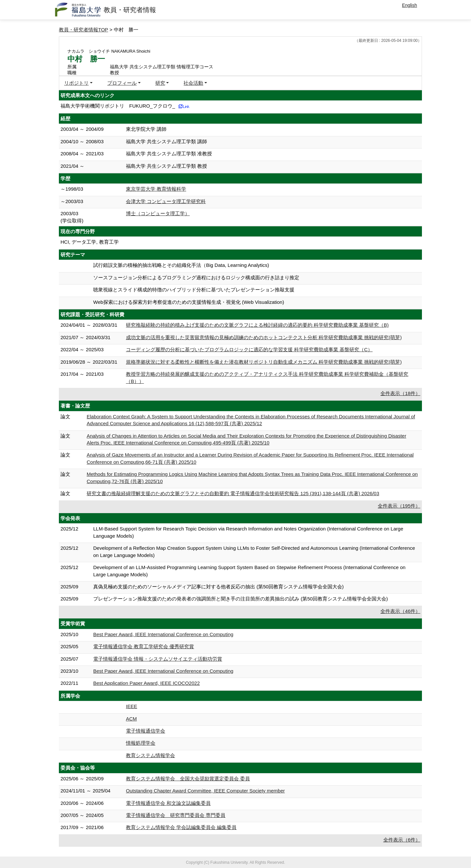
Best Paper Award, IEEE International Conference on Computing (163, 634)
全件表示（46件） (400, 611)
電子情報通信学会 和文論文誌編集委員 (168, 803)
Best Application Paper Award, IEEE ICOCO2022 (147, 683)
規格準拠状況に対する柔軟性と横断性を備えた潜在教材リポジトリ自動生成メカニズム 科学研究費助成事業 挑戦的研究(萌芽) (264, 362)
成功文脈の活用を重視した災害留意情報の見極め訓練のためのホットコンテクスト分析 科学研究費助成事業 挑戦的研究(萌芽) (264, 337)
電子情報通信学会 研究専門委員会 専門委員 (176, 815)
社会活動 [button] (193, 83)
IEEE (131, 706)
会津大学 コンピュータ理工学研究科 (166, 201)
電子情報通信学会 (146, 731)
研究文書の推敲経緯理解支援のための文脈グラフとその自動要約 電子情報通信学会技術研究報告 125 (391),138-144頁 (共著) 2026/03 (233, 493)
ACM (131, 719)
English (410, 5)
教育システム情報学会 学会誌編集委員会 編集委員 (181, 827)
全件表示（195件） (399, 506)
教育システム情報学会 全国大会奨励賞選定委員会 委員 (188, 779)
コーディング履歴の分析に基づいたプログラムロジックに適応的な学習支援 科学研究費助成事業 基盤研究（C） (249, 349)
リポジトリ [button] (76, 83)
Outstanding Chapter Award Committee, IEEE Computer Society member (205, 791)
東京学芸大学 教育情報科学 (156, 189)
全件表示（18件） (400, 393)
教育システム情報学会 (150, 755)
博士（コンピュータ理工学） (158, 213)
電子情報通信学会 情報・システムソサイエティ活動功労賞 (158, 659)
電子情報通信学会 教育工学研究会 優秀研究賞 (144, 646)
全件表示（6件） (402, 840)
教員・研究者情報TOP (84, 30)
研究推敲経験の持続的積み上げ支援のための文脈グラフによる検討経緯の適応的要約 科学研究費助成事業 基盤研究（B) (257, 325)
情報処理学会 (141, 743)
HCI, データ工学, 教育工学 (90, 242)
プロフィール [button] (122, 83)
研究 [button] (160, 83)
